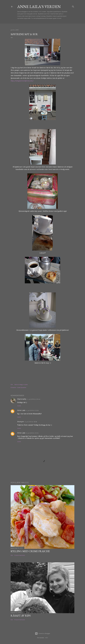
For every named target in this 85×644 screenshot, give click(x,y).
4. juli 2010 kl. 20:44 (34, 399)
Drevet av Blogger (43, 634)
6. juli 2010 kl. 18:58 (31, 422)
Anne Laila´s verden (39, 7)
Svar (19, 406)
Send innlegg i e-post (21, 384)
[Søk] (73, 6)
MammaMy (22, 399)
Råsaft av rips (21, 616)
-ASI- (46, 638)
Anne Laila (21, 410)
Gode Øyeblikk (22, 387)
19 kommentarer (20, 620)
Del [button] (12, 384)
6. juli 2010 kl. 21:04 (32, 433)
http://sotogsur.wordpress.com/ (22, 81)
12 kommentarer (20, 555)
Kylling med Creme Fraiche (30, 551)
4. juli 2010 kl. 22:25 (32, 410)
